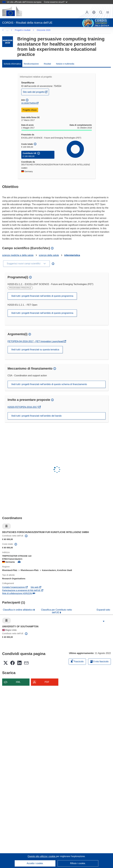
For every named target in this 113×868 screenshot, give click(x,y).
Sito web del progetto (36, 92)
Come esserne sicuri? (56, 2)
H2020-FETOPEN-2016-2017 (23, 407)
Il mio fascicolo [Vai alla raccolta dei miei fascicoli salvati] (99, 662)
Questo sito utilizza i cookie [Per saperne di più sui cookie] (42, 856)
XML (18, 682)
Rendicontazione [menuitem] (31, 64)
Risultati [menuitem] (47, 64)
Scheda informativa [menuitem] (12, 64)
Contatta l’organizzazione (15, 587)
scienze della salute (49, 255)
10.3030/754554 (29, 103)
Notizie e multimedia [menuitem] (65, 64)
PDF (47, 682)
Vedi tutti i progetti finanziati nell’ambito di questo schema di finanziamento (49, 384)
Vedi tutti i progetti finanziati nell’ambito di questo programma (42, 296)
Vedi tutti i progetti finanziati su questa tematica (35, 350)
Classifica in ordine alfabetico (18, 610)
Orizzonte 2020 (22, 30)
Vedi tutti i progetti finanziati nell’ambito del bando (36, 416)
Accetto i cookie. (35, 863)
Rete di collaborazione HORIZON (19, 593)
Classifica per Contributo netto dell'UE (56, 611)
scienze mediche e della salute (18, 255)
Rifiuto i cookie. (78, 863)
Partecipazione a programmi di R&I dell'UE (23, 590)
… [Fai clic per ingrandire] (7, 30)
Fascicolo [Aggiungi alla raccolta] (77, 661)
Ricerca (101, 12)
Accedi (87, 12)
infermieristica (72, 255)
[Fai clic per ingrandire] (104, 621)
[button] (94, 12)
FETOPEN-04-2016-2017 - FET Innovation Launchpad (36, 341)
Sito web (36, 587)
